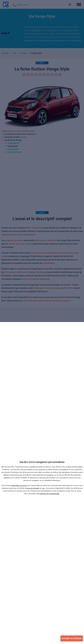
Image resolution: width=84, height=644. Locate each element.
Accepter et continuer (72, 638)
